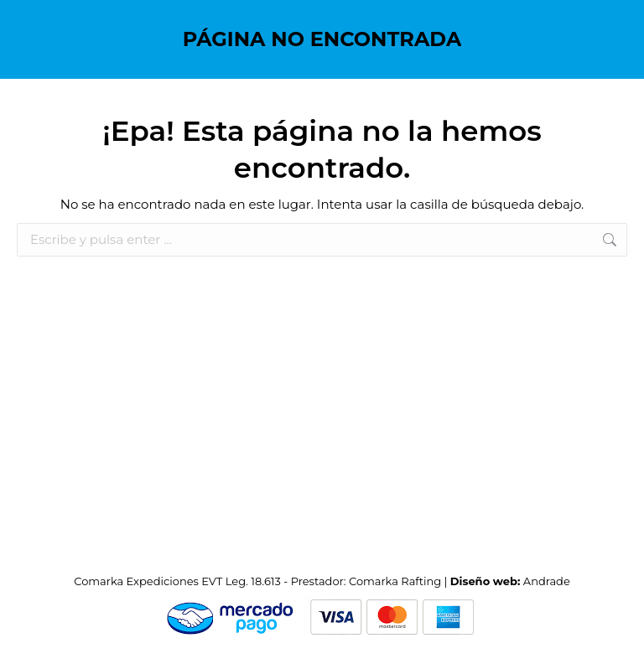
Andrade (547, 581)
